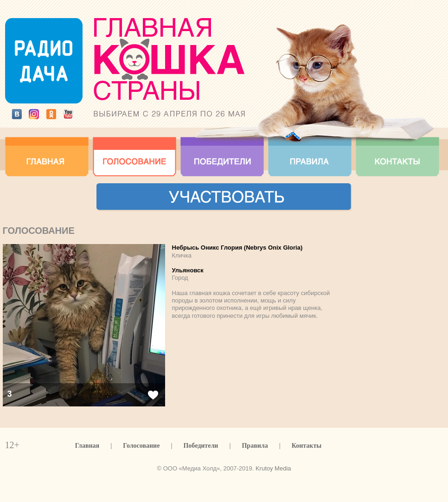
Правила (255, 446)
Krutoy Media (273, 468)
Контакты (307, 446)
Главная (87, 446)
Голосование (141, 446)
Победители (201, 446)
